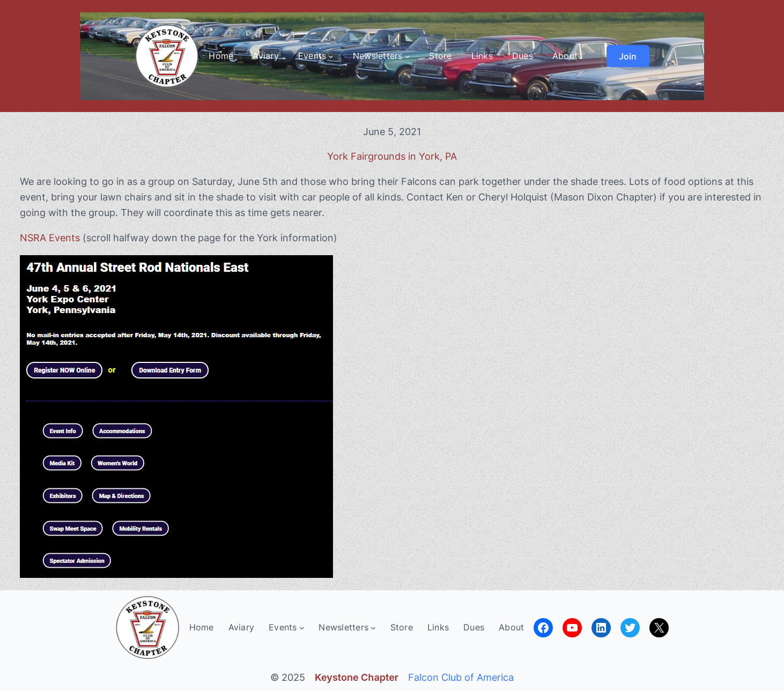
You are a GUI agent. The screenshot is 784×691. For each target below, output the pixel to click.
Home (221, 56)
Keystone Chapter (357, 677)
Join (628, 56)
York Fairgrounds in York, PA (392, 156)
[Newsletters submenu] (408, 56)
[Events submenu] (331, 56)
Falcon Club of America (461, 677)
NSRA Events (50, 238)
